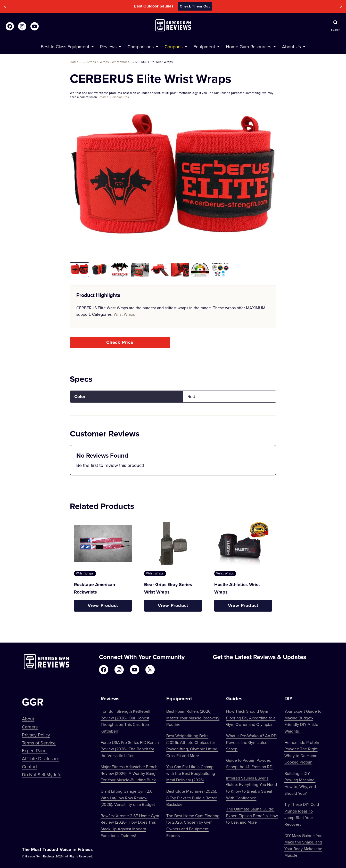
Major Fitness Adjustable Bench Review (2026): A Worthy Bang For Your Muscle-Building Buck (129, 773)
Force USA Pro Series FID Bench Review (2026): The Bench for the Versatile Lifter (130, 749)
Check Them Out (195, 6)
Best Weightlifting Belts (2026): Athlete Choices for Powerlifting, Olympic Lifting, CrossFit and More (192, 746)
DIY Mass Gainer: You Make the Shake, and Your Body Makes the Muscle (303, 845)
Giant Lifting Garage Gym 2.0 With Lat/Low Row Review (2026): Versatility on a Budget (128, 798)
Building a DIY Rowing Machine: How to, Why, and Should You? (300, 783)
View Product (103, 605)
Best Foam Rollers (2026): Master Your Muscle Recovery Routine (193, 718)
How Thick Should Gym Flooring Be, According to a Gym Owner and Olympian (251, 718)
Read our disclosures (114, 97)
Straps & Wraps (98, 62)
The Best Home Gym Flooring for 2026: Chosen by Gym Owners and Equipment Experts (193, 826)
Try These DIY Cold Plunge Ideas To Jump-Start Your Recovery (302, 814)
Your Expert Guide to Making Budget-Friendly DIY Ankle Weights (303, 721)
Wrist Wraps (121, 62)
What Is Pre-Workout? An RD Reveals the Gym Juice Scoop (251, 742)
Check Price (120, 342)
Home (74, 62)
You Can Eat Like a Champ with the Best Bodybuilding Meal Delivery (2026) (191, 773)
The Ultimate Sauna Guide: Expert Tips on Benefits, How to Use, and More (252, 816)
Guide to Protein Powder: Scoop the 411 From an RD (249, 764)
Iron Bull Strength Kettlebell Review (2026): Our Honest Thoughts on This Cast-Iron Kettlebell (125, 721)
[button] (5, 6)
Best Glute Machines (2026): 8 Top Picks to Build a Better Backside (192, 798)
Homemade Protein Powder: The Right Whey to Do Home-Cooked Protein (302, 752)
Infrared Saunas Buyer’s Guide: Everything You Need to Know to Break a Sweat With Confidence (252, 788)
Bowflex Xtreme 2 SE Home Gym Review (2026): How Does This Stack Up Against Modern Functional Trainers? (130, 826)
